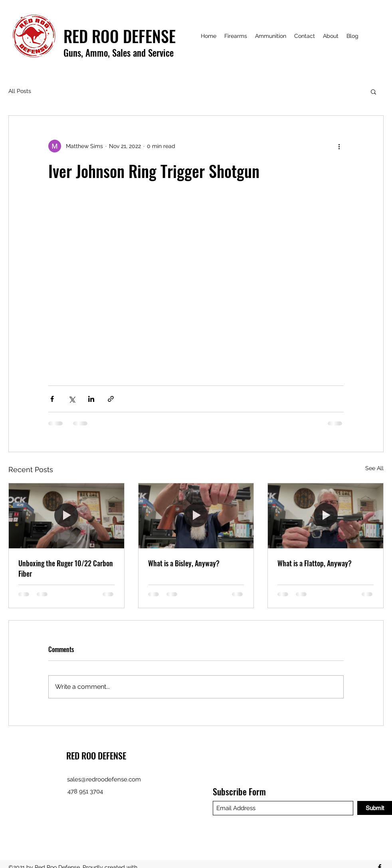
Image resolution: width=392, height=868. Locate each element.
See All (374, 468)
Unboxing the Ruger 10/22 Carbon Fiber (66, 568)
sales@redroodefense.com (104, 779)
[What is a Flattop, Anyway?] (326, 516)
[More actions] (339, 146)
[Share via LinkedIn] (91, 399)
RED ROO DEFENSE (96, 755)
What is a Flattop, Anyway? (315, 563)
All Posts (20, 91)
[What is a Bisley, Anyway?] (196, 516)
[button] (373, 91)
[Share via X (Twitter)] (72, 399)
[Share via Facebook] (52, 399)
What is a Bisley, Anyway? (184, 563)
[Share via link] (111, 399)
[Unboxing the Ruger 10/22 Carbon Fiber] (66, 516)
